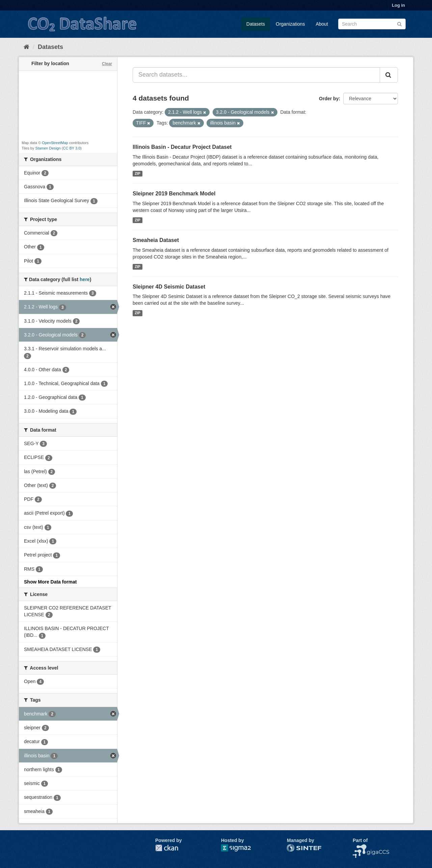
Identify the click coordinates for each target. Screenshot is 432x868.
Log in (398, 5)
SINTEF (295, 848)
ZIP (137, 173)
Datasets (256, 24)
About (322, 24)
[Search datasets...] (256, 75)
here (85, 279)
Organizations (290, 24)
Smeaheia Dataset (156, 240)
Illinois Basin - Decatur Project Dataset (182, 147)
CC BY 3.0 (72, 148)
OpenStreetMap (55, 143)
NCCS (359, 848)
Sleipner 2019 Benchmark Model (174, 194)
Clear (107, 64)
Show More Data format (50, 582)
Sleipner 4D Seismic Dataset (169, 287)
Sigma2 (241, 848)
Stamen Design (48, 148)
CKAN (167, 848)
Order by (329, 99)
